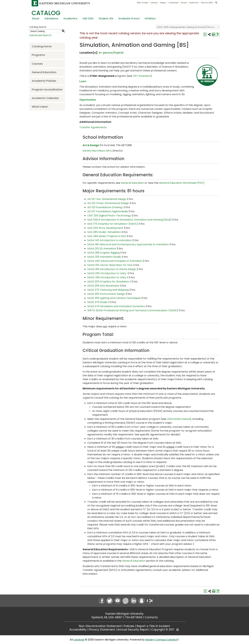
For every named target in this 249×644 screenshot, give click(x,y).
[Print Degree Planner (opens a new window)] (205, 34)
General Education (44, 72)
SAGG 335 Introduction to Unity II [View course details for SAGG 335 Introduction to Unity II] (108, 277)
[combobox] (188, 27)
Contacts (151, 617)
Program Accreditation (47, 89)
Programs (38, 55)
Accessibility (78, 630)
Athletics (150, 18)
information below (178, 419)
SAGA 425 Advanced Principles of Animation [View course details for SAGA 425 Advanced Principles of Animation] (115, 261)
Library (154, 3)
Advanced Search (40, 35)
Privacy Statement (102, 630)
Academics (70, 18)
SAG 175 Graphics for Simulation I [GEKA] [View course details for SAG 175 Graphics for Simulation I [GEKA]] (113, 224)
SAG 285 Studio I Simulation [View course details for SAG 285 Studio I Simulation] (104, 232)
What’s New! (40, 107)
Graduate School (129, 18)
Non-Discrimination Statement (100, 626)
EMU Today (143, 3)
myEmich (194, 3)
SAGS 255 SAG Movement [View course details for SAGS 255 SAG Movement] (103, 286)
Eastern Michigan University (124, 614)
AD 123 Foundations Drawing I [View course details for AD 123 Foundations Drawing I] (105, 207)
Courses (37, 64)
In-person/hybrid (111, 53)
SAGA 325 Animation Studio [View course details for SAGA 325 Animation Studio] (104, 257)
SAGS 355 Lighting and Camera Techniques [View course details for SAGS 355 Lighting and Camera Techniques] (114, 298)
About (36, 18)
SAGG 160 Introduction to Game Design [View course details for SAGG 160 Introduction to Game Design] (112, 269)
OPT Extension (142, 76)
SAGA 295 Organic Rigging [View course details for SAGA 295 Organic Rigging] (103, 253)
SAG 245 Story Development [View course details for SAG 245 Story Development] (105, 228)
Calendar (173, 3)
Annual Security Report (133, 630)
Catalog (46, 13)
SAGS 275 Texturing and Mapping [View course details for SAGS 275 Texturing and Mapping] (108, 290)
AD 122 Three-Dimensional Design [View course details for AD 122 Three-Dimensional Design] (108, 203)
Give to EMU (207, 3)
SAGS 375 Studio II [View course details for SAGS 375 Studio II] (98, 302)
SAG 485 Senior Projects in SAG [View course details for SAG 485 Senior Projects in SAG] (107, 236)
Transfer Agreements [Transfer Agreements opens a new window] (93, 127)
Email (184, 3)
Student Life (106, 18)
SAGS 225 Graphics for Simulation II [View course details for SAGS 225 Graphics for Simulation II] (109, 282)
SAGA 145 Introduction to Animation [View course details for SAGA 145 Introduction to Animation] (110, 240)
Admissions (51, 18)
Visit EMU (88, 18)
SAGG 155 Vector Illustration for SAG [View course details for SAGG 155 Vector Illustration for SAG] (110, 265)
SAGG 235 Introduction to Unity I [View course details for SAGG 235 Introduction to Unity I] (107, 273)
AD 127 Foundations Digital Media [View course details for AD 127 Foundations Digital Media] (108, 211)
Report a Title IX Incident (153, 626)
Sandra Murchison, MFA (97, 151)
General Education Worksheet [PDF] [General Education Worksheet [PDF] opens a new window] (182, 183)
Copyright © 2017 (163, 630)
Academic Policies (44, 81)
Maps (163, 3)
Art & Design (91, 145)
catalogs (79, 640)
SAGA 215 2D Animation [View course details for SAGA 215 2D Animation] (102, 249)
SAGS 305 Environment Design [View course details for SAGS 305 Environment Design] (106, 294)
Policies (129, 626)
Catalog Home (42, 46)
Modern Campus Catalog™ (162, 640)
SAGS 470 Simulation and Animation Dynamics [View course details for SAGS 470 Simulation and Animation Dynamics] (116, 306)
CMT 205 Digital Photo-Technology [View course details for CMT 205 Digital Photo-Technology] (109, 216)
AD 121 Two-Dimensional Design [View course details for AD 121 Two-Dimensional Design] (107, 199)
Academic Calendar (45, 98)
